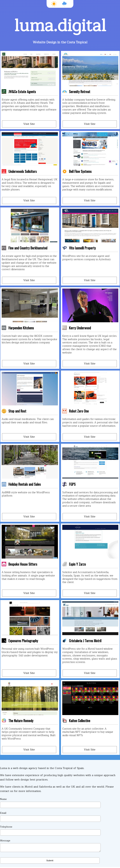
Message (50, 846)
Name (50, 802)
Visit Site (29, 124)
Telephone (50, 830)
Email (50, 816)
